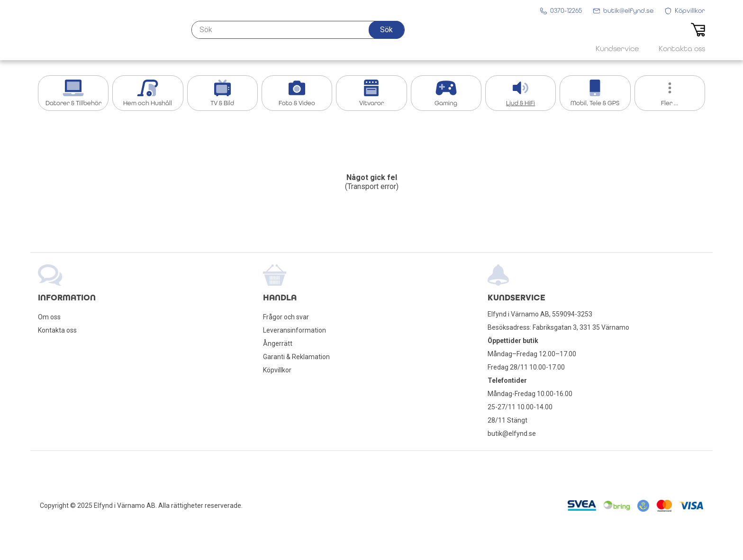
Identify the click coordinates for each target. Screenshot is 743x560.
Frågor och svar (286, 317)
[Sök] (298, 36)
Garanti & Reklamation (296, 357)
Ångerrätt (278, 343)
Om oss (49, 317)
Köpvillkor (277, 370)
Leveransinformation (294, 330)
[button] (386, 36)
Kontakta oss (57, 330)
